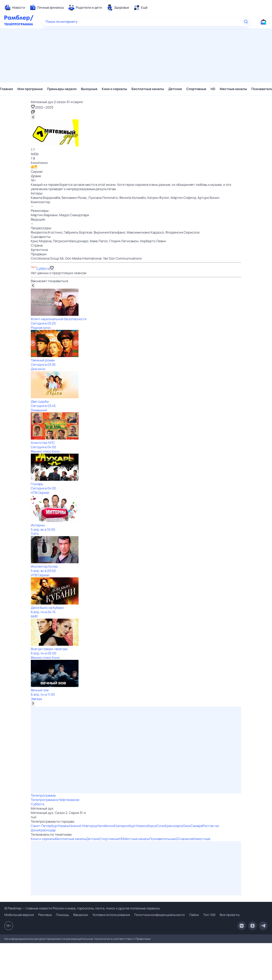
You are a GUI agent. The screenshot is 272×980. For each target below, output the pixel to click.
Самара (197, 826)
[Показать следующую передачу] (33, 704)
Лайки (194, 915)
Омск (187, 826)
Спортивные (196, 89)
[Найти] (246, 22)
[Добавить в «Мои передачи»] (33, 107)
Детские (175, 89)
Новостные (202, 839)
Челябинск (106, 826)
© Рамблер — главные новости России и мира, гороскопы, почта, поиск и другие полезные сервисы (82, 908)
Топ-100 (209, 915)
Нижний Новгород (83, 826)
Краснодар (47, 830)
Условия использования (111, 915)
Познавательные (163, 839)
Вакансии (81, 915)
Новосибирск (146, 826)
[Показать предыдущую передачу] (33, 286)
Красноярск (174, 826)
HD (213, 89)
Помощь (62, 915)
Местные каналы (233, 89)
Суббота (43, 269)
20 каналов (184, 839)
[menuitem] (15, 8)
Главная (7, 89)
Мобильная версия (19, 915)
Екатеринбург (125, 826)
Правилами (143, 939)
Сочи (161, 826)
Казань (64, 826)
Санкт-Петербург (45, 826)
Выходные (89, 89)
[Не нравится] (36, 167)
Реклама (45, 915)
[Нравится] (32, 167)
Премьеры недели (62, 89)
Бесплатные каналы (148, 89)
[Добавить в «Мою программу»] (52, 268)
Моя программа (30, 89)
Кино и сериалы (114, 89)
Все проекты (230, 915)
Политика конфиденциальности (160, 915)
